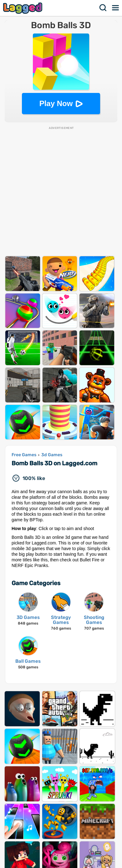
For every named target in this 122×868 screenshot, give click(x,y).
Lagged (23, 8)
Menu (116, 8)
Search (103, 8)
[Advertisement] (61, 191)
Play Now (56, 103)
